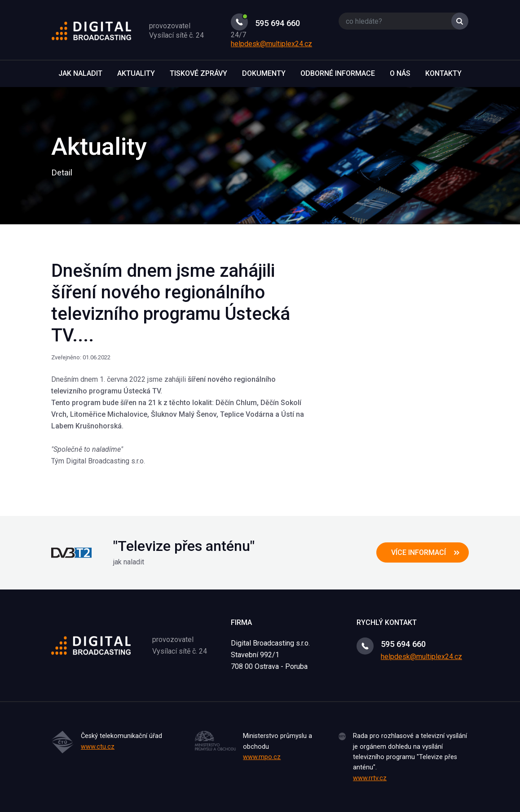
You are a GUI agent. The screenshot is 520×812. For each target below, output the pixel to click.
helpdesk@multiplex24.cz (271, 44)
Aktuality (136, 73)
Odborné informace (338, 73)
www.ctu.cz (98, 747)
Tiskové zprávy (198, 73)
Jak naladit (80, 73)
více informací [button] (419, 552)
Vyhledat (460, 21)
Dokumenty (264, 73)
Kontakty (443, 73)
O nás (400, 73)
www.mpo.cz (262, 757)
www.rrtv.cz (370, 778)
